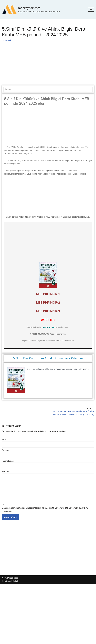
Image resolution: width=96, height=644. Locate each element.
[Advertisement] (48, 67)
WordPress (13, 578)
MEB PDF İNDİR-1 (48, 294)
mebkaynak (7, 40)
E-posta (6, 451)
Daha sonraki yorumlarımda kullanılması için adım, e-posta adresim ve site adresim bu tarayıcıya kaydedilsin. (45, 510)
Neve (4, 578)
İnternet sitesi (8, 461)
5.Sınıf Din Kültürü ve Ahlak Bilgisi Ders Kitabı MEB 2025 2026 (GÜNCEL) (58, 370)
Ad (4, 440)
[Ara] (45, 89)
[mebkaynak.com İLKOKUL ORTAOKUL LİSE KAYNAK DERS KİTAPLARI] (31, 9)
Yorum (5, 472)
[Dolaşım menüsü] (91, 9)
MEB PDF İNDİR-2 (48, 303)
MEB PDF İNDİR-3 (48, 311)
